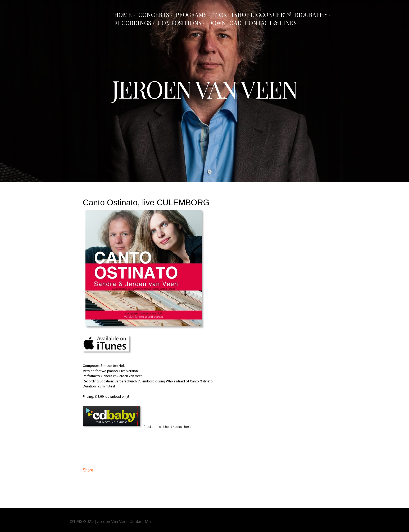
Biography (311, 15)
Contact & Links (271, 23)
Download (225, 23)
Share (88, 469)
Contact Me (140, 521)
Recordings (133, 23)
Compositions (179, 23)
